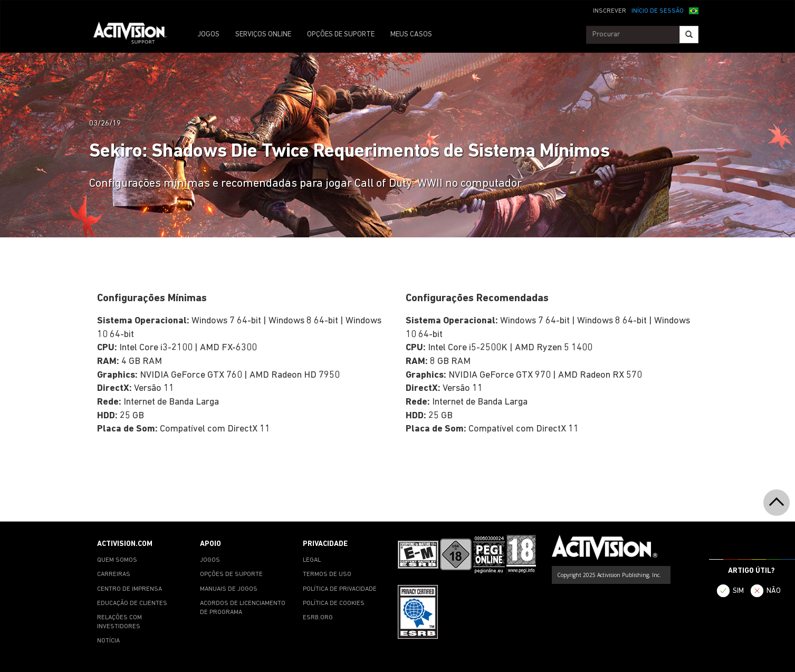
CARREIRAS (114, 574)
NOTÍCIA (108, 641)
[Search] (689, 35)
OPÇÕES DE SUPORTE (341, 35)
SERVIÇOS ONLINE (263, 35)
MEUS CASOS (411, 35)
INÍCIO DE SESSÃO (658, 11)
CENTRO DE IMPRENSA (130, 589)
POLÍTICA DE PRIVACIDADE (340, 589)
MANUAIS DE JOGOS (229, 589)
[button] (694, 10)
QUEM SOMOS (117, 560)
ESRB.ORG (318, 618)
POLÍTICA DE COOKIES (334, 603)
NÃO (774, 591)
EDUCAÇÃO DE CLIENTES (132, 603)
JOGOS (208, 35)
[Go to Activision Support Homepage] (135, 35)
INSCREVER (610, 11)
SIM (738, 591)
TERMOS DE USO (327, 574)
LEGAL (312, 560)
